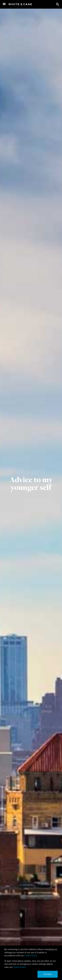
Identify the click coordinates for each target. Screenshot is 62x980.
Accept (48, 974)
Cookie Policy (31, 955)
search (58, 4)
